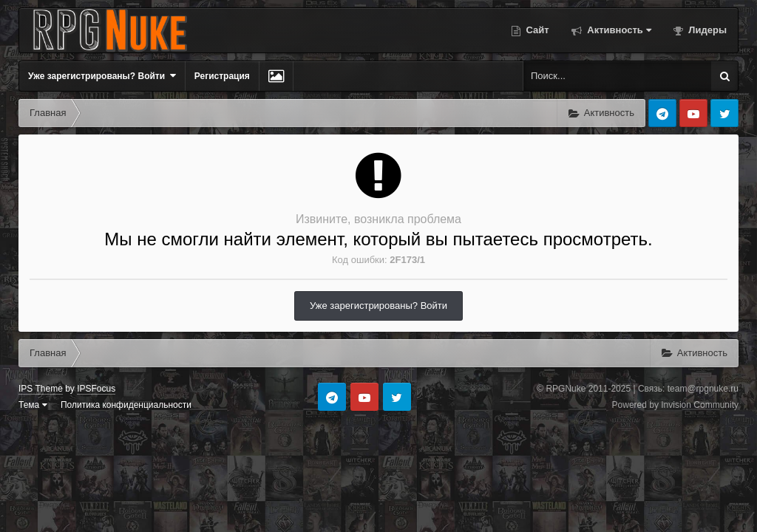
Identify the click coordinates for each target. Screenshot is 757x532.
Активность (618, 30)
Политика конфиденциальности (126, 405)
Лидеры (706, 30)
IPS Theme (41, 389)
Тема (33, 405)
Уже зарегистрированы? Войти (102, 76)
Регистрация (222, 76)
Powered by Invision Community (675, 405)
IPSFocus (96, 389)
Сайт (536, 30)
